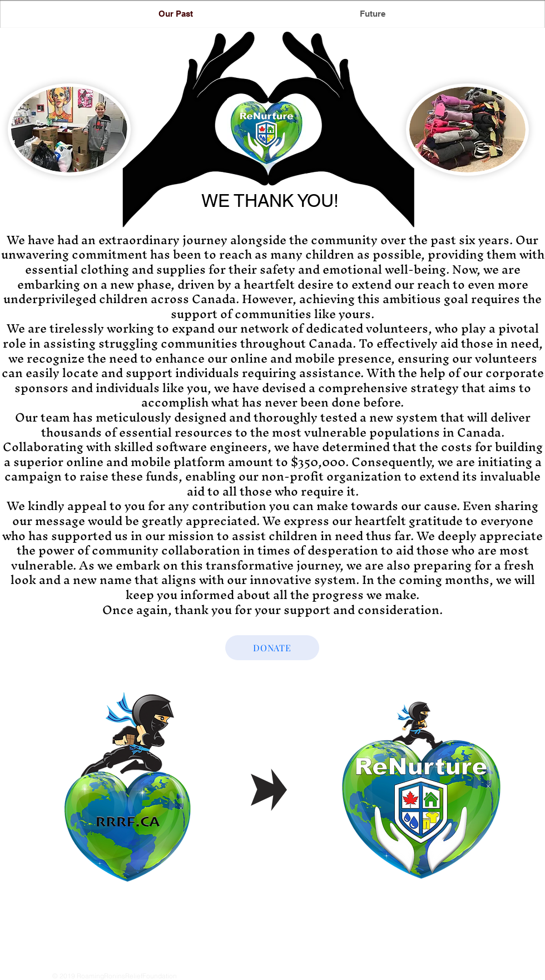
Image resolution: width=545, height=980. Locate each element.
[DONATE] (272, 648)
